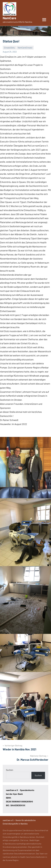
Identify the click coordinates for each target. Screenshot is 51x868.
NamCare (9, 18)
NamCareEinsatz (25, 48)
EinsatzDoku (9, 48)
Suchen (10, 770)
